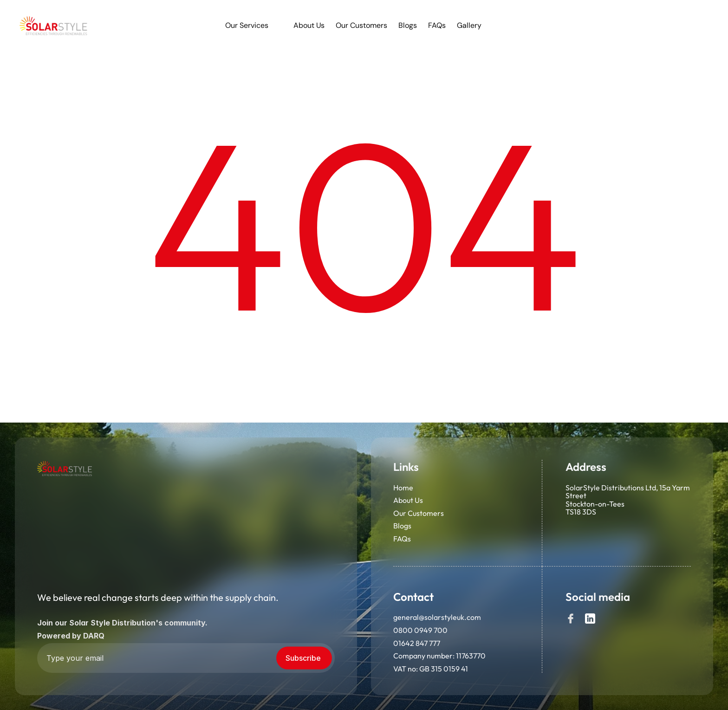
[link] (54, 26)
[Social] (571, 619)
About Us (408, 501)
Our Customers (419, 514)
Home (403, 488)
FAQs (402, 539)
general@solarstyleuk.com (437, 618)
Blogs (402, 527)
